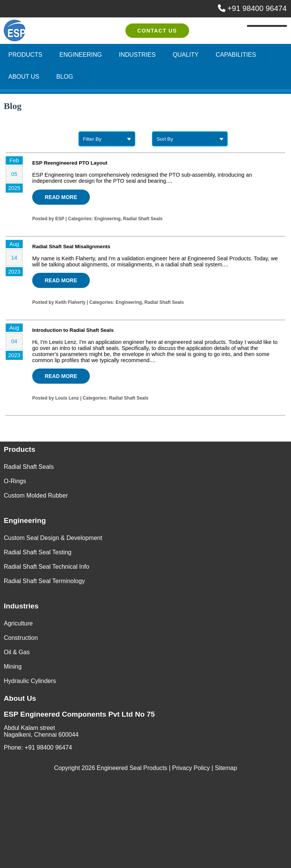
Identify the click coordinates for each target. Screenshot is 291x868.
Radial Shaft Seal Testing (38, 552)
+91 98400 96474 (252, 8)
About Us (24, 77)
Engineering (81, 55)
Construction (21, 638)
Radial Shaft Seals (29, 467)
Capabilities (236, 55)
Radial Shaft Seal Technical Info (47, 567)
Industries (137, 55)
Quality (186, 55)
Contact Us (157, 31)
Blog (65, 77)
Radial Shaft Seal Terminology (44, 581)
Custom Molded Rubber (36, 495)
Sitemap (226, 768)
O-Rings (15, 481)
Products (25, 55)
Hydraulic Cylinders (30, 681)
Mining (13, 667)
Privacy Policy (191, 768)
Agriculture (18, 623)
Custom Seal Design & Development (53, 538)
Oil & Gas (17, 652)
